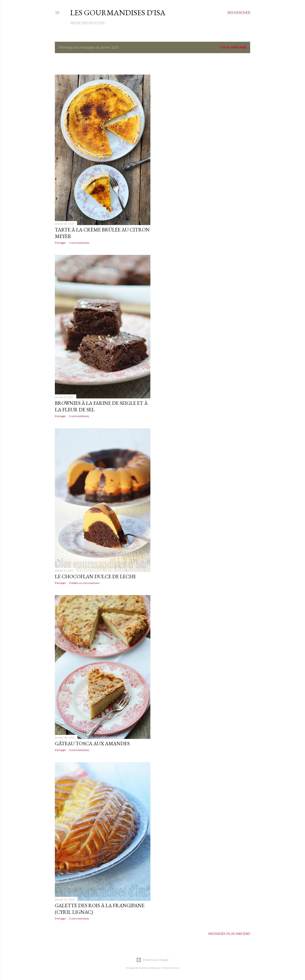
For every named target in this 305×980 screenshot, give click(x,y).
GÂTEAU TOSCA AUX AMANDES (92, 743)
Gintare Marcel (170, 968)
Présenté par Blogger (152, 960)
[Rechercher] (239, 13)
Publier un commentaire (84, 583)
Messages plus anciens (229, 934)
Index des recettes (87, 23)
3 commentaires (79, 750)
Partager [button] (60, 243)
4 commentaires (79, 243)
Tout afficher (233, 47)
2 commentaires (79, 416)
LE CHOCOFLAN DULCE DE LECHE (95, 576)
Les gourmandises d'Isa (118, 13)
